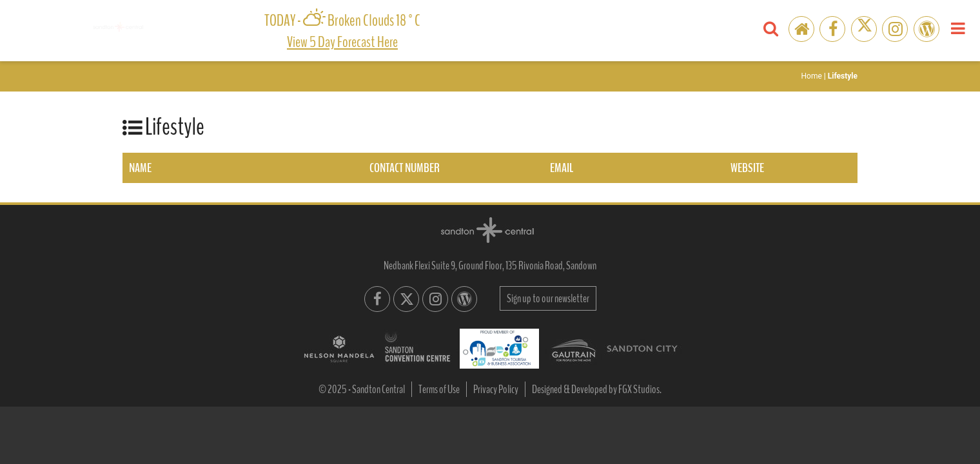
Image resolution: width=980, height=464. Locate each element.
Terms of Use (439, 389)
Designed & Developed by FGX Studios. (597, 389)
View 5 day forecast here (342, 42)
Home (811, 76)
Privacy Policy (496, 389)
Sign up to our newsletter (548, 298)
